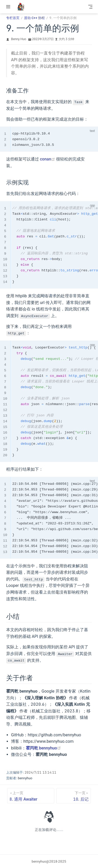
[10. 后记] (74, 795)
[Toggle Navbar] (90, 7)
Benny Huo (19, 39)
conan (47, 159)
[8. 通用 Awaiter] (31, 795)
